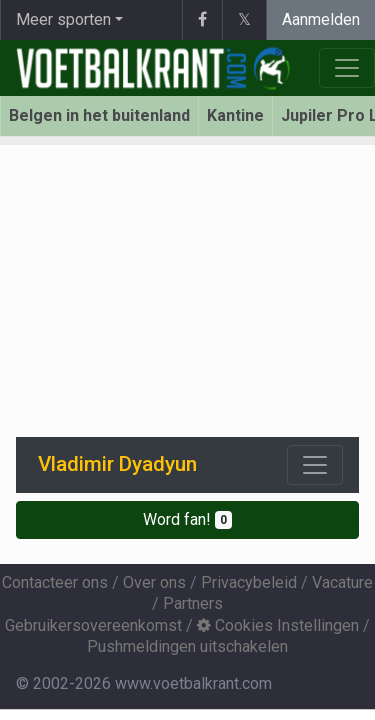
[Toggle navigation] (315, 465)
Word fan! (187, 519)
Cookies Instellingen (278, 625)
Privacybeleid (249, 582)
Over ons (154, 582)
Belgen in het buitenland (99, 115)
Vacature (342, 582)
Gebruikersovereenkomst (93, 625)
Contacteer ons (55, 582)
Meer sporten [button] (63, 19)
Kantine (235, 115)
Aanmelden (321, 19)
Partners (193, 603)
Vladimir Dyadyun (117, 464)
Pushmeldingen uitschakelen (187, 646)
